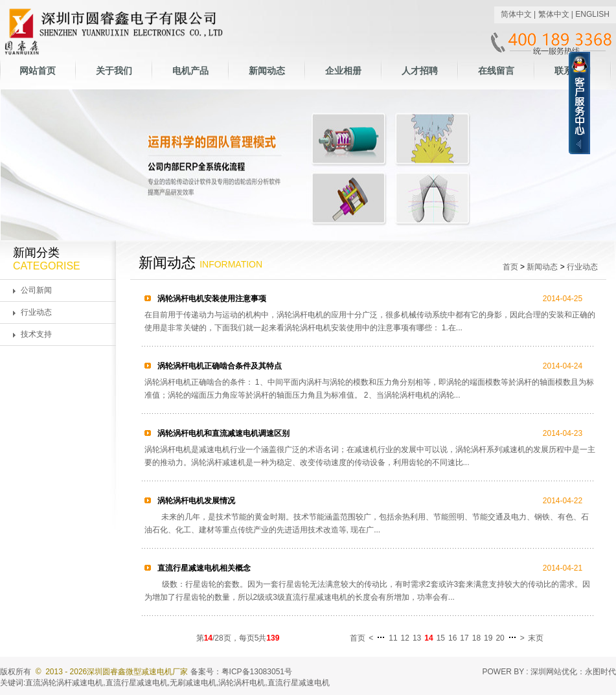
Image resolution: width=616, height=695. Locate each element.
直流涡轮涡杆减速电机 (64, 683)
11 (393, 638)
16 (452, 638)
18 (476, 638)
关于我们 (114, 71)
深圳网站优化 (554, 672)
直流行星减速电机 (137, 683)
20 (500, 638)
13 (417, 638)
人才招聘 (420, 71)
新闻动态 (267, 71)
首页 (510, 267)
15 (441, 638)
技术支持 (36, 334)
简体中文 (516, 14)
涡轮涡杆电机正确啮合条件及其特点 (219, 366)
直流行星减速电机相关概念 (203, 568)
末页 (536, 638)
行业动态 (36, 312)
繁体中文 (554, 14)
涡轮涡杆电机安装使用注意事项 (211, 299)
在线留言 (496, 71)
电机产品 (190, 71)
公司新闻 (36, 290)
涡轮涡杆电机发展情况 (195, 501)
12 (405, 638)
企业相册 (343, 71)
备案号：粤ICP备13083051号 (241, 672)
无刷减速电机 (193, 683)
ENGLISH (592, 14)
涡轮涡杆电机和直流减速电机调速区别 (222, 433)
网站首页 (38, 71)
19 (488, 638)
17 (464, 638)
